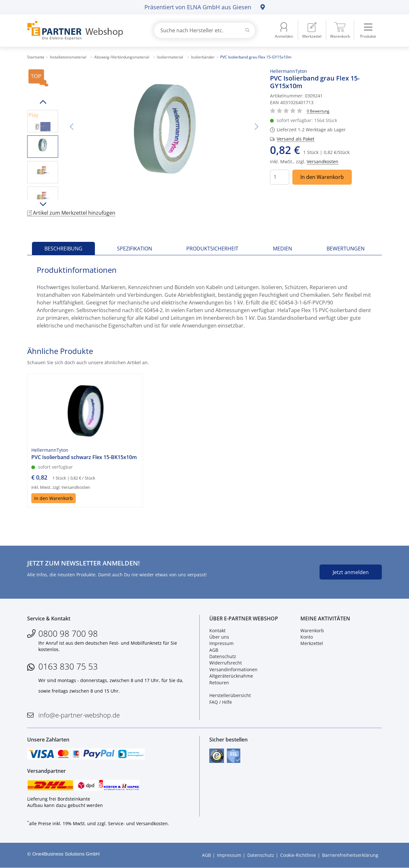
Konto (307, 637)
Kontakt (217, 630)
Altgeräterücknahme (231, 676)
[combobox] (204, 30)
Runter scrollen (43, 204)
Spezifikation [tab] (135, 249)
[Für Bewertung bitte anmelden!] (318, 111)
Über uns (219, 637)
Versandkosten (323, 161)
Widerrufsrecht (226, 663)
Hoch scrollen (43, 102)
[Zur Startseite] (83, 31)
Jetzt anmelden (351, 572)
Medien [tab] (282, 249)
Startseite (36, 57)
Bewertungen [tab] (346, 249)
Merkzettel (312, 643)
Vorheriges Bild (72, 127)
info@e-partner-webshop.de (79, 715)
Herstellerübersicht (230, 696)
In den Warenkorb (322, 177)
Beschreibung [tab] (63, 249)
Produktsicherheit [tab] (212, 249)
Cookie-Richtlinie (298, 855)
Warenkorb (312, 630)
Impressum (221, 643)
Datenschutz (223, 656)
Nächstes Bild (257, 127)
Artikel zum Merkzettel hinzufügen (71, 213)
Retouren (219, 683)
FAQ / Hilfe (221, 702)
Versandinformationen (233, 669)
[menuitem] (312, 30)
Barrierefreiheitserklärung (350, 855)
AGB (214, 650)
